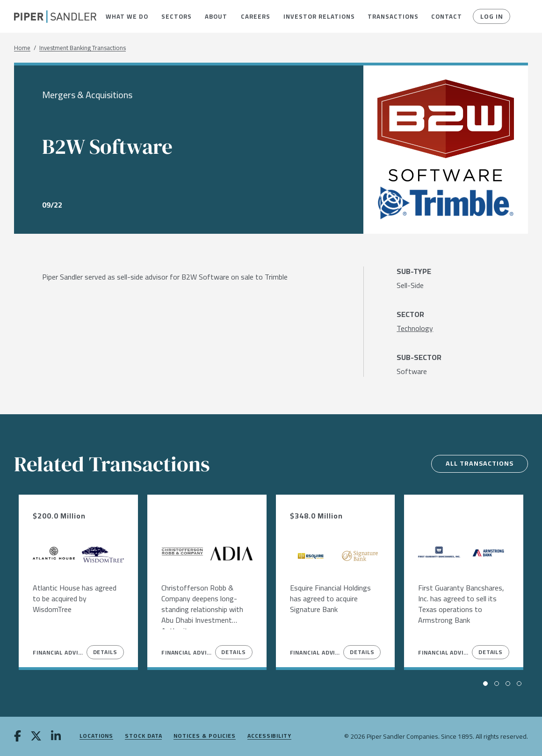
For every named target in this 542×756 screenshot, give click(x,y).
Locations (96, 736)
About (216, 16)
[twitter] (36, 737)
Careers (255, 16)
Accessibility (269, 736)
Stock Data (143, 736)
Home (22, 48)
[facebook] (18, 737)
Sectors (176, 16)
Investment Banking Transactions (83, 48)
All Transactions (480, 463)
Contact (446, 16)
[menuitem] (126, 16)
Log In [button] (492, 16)
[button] (126, 16)
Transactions (392, 16)
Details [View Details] (105, 652)
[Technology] (415, 328)
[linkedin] (56, 737)
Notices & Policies (205, 736)
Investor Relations (318, 16)
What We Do (126, 16)
